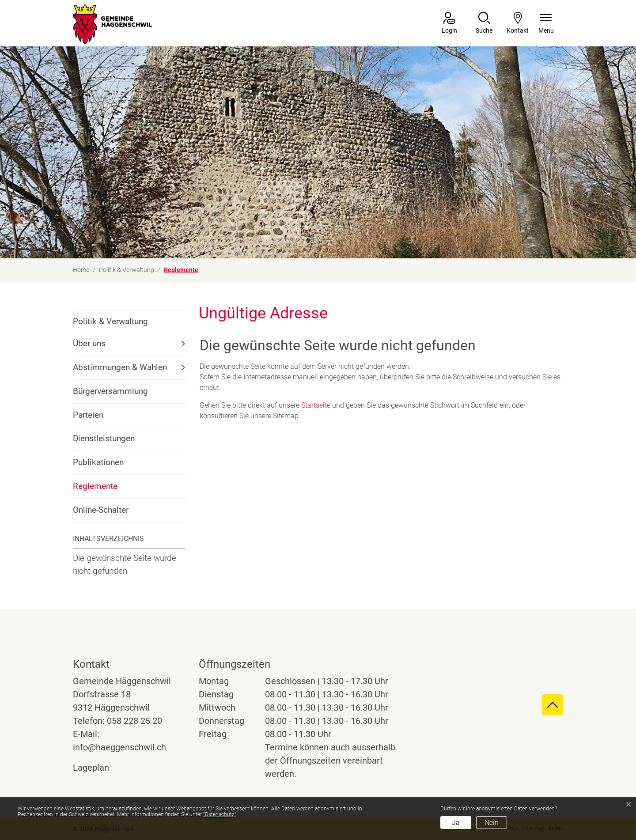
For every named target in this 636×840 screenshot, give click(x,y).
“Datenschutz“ (220, 814)
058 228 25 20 (134, 721)
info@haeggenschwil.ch (119, 747)
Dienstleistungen (104, 438)
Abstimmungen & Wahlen (120, 367)
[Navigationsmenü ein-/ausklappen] (546, 24)
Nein (492, 823)
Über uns (89, 343)
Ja (456, 823)
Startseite (316, 405)
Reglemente (97, 490)
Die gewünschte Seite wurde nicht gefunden (125, 564)
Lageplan (99, 768)
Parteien (88, 415)
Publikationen (98, 462)
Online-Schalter (101, 510)
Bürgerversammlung (110, 391)
